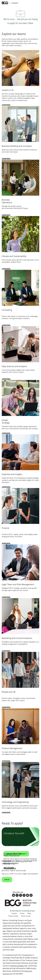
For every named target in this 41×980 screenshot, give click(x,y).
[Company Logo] (10, 2)
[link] (21, 903)
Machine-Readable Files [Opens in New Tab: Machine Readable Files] (19, 966)
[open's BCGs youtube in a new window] (28, 895)
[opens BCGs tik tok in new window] (31, 895)
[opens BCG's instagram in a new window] (24, 895)
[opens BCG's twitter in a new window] (21, 895)
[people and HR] (6, 707)
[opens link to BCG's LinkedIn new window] (14, 895)
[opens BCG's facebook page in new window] (17, 895)
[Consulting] (6, 325)
